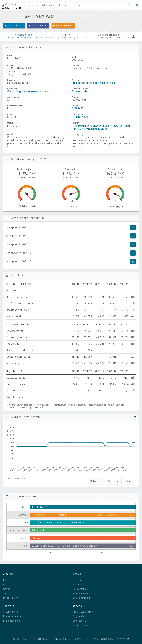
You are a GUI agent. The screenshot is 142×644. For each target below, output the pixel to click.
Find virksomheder (13, 616)
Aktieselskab (79, 91)
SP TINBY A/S (80, 117)
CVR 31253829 (118, 639)
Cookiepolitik (79, 621)
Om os (7, 589)
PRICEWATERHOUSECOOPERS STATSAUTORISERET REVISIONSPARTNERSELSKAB (102, 127)
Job (5, 593)
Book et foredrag (81, 598)
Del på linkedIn (14, 26)
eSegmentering (11, 612)
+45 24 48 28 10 (101, 639)
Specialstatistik (80, 589)
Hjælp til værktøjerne (83, 612)
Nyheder (77, 580)
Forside (7, 580)
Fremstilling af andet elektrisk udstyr (28, 91)
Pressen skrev (10, 598)
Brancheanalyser (12, 621)
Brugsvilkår (78, 616)
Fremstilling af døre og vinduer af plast (94, 83)
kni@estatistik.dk (83, 639)
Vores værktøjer (81, 593)
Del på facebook (38, 26)
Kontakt (7, 585)
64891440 (78, 109)
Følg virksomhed (63, 26)
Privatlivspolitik (80, 625)
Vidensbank (79, 585)
